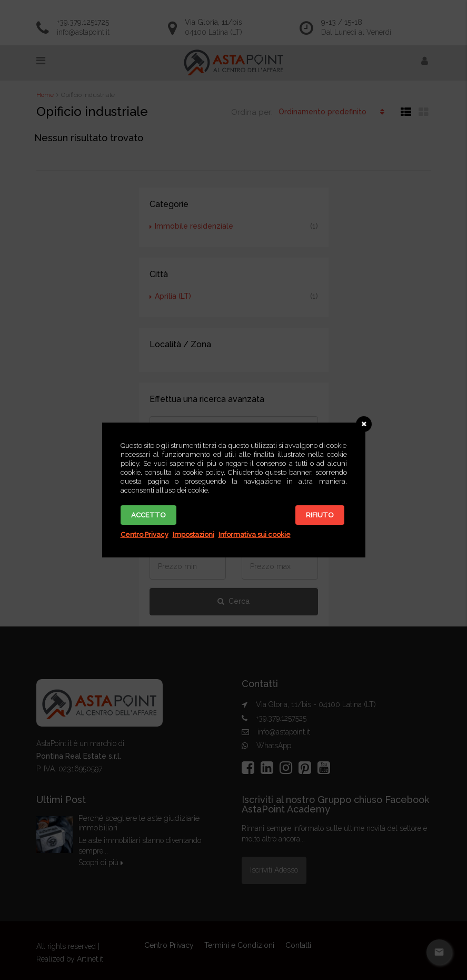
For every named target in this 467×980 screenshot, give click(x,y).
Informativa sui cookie (255, 535)
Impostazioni (193, 535)
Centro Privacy (145, 535)
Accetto (148, 515)
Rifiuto (320, 515)
